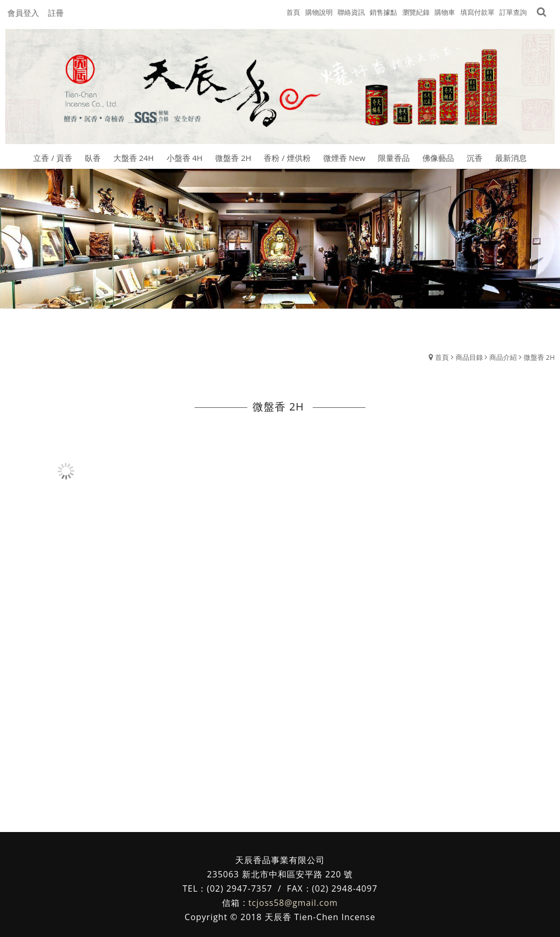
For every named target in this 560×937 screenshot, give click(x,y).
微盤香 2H (539, 322)
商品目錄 (469, 322)
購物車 (445, 12)
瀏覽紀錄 (416, 12)
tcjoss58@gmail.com (293, 868)
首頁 (442, 322)
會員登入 (23, 13)
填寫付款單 (477, 12)
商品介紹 (503, 322)
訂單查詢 (513, 12)
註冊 (56, 13)
